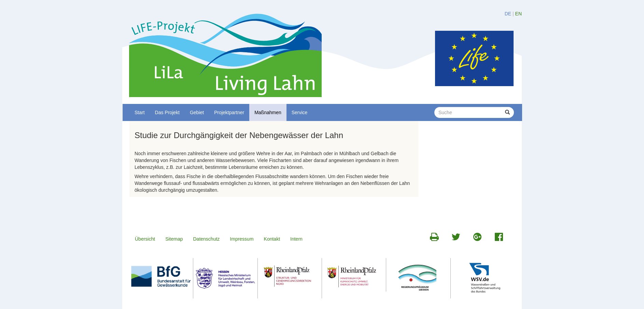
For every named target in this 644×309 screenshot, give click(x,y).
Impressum (242, 239)
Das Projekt (167, 112)
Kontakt (272, 239)
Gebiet (197, 112)
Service (300, 112)
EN (519, 14)
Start (140, 112)
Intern (296, 239)
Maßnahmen (268, 112)
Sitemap (174, 239)
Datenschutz (207, 239)
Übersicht (145, 239)
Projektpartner (229, 112)
